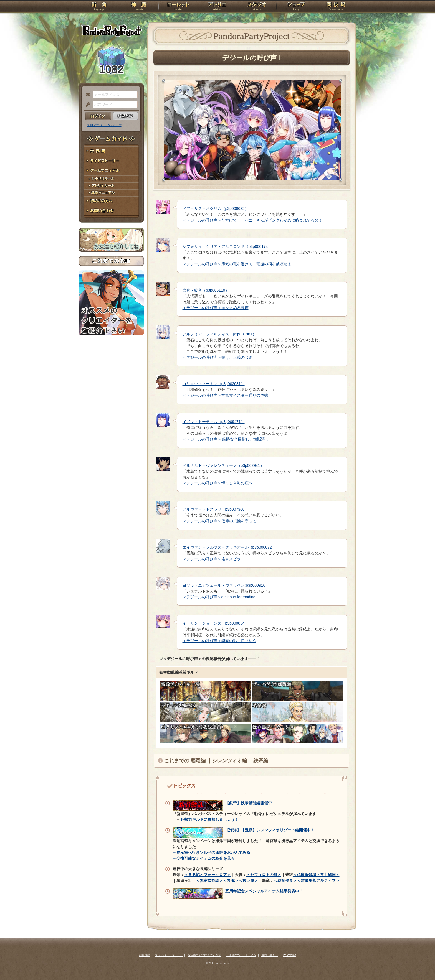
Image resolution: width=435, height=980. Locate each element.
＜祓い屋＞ (248, 880)
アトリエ (217, 7)
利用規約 (145, 955)
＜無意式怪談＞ (209, 880)
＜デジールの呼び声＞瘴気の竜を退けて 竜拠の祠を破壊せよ (237, 264)
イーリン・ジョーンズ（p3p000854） (216, 623)
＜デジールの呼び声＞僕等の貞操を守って (219, 521)
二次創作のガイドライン (241, 955)
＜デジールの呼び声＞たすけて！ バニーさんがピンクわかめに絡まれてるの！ (252, 220)
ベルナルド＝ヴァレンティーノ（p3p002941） (223, 465)
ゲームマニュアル (111, 171)
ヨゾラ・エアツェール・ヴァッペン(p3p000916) (225, 585)
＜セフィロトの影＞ (264, 875)
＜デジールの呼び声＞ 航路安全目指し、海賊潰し (226, 439)
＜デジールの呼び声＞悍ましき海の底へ (217, 483)
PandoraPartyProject (111, 30)
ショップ (296, 7)
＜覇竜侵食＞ (285, 880)
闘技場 (336, 7)
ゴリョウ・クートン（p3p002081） (214, 384)
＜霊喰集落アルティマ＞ (318, 880)
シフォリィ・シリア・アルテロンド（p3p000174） (227, 246)
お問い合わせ (111, 211)
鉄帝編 (261, 761)
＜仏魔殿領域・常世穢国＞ (316, 875)
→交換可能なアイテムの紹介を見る (204, 858)
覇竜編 (198, 761)
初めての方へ (111, 201)
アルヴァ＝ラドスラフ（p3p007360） (216, 509)
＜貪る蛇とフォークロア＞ (208, 875)
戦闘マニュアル (111, 193)
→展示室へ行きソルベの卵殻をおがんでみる (211, 852)
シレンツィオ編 (229, 761)
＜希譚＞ (231, 880)
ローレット (178, 7)
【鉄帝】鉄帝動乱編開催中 (249, 803)
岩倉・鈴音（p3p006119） (206, 290)
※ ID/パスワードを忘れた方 (104, 125)
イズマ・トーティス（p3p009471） (214, 422)
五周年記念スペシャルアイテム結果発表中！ (264, 891)
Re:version (290, 955)
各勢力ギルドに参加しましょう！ (209, 819)
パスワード (87, 105)
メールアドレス (87, 95)
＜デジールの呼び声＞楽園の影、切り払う (219, 641)
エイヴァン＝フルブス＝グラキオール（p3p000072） (229, 547)
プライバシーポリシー (169, 955)
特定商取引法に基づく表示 (204, 955)
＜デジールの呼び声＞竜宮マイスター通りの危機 (225, 395)
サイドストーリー (111, 161)
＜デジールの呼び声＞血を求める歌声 (216, 308)
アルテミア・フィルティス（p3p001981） (219, 334)
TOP (99, 7)
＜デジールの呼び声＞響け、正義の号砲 (217, 357)
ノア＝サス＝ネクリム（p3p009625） (216, 208)
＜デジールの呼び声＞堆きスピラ (212, 559)
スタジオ (257, 7)
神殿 (139, 7)
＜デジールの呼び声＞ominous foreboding (219, 597)
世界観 (111, 151)
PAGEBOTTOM (421, 965)
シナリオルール (111, 179)
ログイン (98, 116)
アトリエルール (111, 186)
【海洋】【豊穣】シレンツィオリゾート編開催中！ (270, 830)
